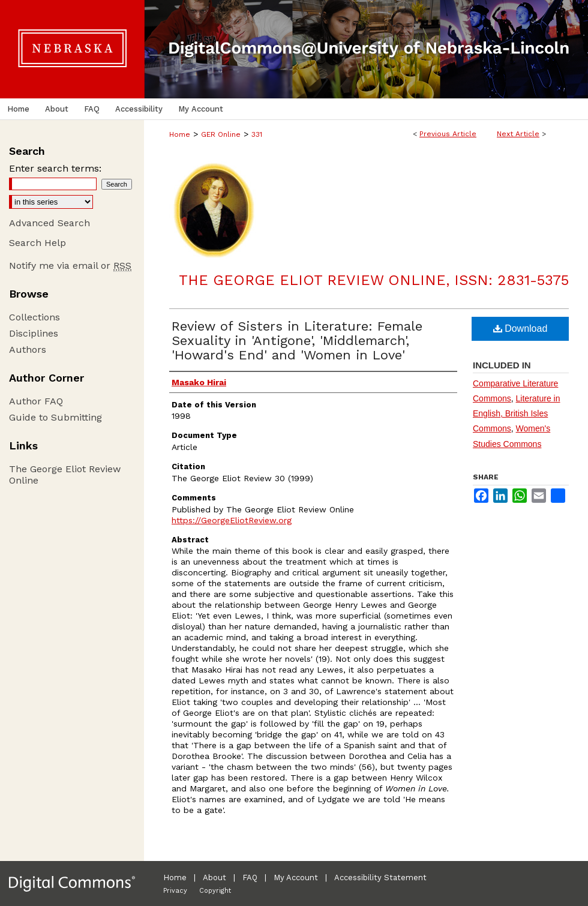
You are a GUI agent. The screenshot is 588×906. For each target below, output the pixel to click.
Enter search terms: (55, 168)
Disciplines (34, 333)
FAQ (250, 877)
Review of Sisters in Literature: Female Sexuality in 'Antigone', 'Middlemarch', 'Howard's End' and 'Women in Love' (297, 340)
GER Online (221, 134)
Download (520, 328)
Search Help (37, 243)
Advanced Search (49, 223)
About (214, 877)
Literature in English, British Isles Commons (517, 413)
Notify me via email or (70, 265)
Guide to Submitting (55, 417)
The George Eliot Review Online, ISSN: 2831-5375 (374, 280)
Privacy (175, 891)
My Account (296, 877)
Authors (28, 349)
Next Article (518, 134)
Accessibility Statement (380, 877)
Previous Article (448, 134)
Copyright (215, 891)
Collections (34, 317)
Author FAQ (36, 401)
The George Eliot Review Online (65, 475)
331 (257, 134)
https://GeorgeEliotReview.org (232, 520)
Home (180, 134)
